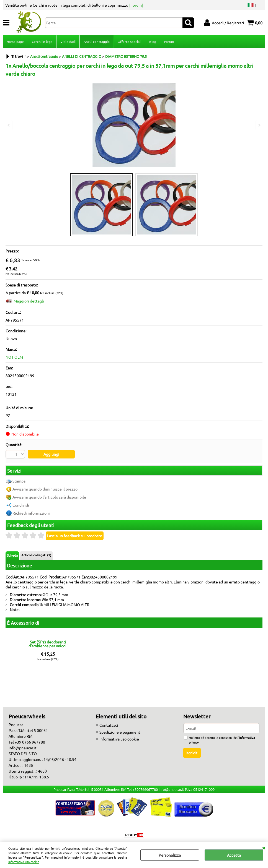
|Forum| (136, 5)
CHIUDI (264, 848)
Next (259, 125)
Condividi (21, 505)
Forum (169, 41)
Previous (9, 125)
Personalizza (170, 855)
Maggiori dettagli (29, 301)
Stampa (19, 481)
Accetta (234, 855)
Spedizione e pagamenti (120, 732)
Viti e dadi (68, 41)
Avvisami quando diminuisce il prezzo (45, 489)
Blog (153, 41)
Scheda (12, 555)
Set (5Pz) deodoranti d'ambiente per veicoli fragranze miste (48, 644)
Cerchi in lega (42, 41)
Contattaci (109, 725)
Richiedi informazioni (31, 513)
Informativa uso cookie (24, 862)
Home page (15, 41)
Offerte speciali (129, 41)
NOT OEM (14, 357)
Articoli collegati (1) (36, 555)
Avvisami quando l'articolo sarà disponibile (49, 497)
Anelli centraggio (97, 41)
